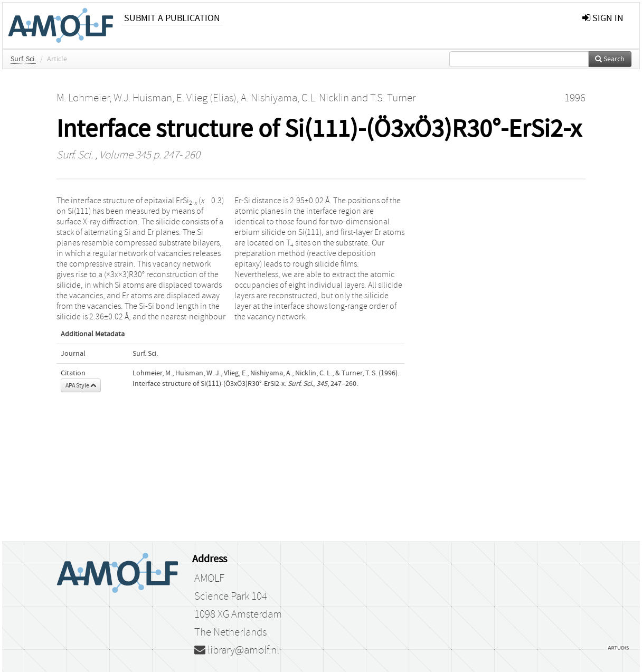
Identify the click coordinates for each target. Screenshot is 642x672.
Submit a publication (172, 18)
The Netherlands (230, 632)
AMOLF (209, 579)
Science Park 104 (231, 597)
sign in (603, 18)
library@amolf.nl (237, 650)
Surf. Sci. (23, 59)
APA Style (81, 385)
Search (610, 59)
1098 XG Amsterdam (238, 614)
